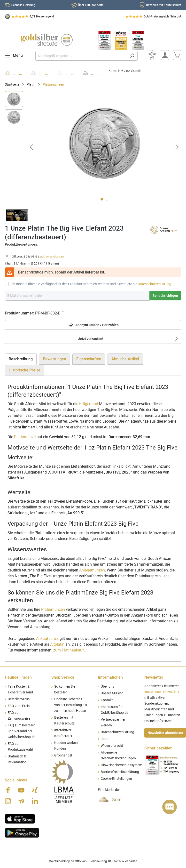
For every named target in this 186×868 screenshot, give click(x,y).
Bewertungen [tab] (54, 359)
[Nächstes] (177, 147)
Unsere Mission (112, 693)
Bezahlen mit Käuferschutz (164, 5)
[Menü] (15, 56)
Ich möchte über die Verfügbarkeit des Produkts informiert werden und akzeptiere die (91, 284)
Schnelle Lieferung (23, 5)
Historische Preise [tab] (25, 370)
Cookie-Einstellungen (116, 779)
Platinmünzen (53, 609)
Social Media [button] (16, 780)
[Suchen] (132, 56)
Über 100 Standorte (91, 5)
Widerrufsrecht (112, 746)
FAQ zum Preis (19, 706)
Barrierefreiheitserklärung (120, 772)
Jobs (105, 739)
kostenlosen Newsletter (162, 692)
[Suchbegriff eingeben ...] (81, 56)
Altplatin (57, 644)
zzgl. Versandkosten (52, 257)
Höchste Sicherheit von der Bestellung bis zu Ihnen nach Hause (71, 705)
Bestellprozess (19, 699)
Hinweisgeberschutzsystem (121, 765)
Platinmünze (25, 437)
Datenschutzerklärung (155, 284)
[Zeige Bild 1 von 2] (102, 199)
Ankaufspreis (47, 639)
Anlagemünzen (92, 570)
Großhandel (63, 755)
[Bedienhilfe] (152, 55)
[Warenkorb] (177, 55)
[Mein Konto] (165, 55)
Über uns (107, 687)
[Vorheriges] (31, 147)
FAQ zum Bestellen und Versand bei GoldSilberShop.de (22, 731)
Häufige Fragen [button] (18, 677)
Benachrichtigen (165, 296)
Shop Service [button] (63, 677)
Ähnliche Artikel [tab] (125, 359)
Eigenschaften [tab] (89, 359)
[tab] (21, 359)
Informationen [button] (110, 677)
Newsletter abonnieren (165, 733)
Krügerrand (89, 404)
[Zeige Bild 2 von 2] (107, 199)
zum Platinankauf (69, 650)
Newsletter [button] (154, 677)
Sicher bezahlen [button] (158, 748)
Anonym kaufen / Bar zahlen (93, 325)
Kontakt (107, 700)
